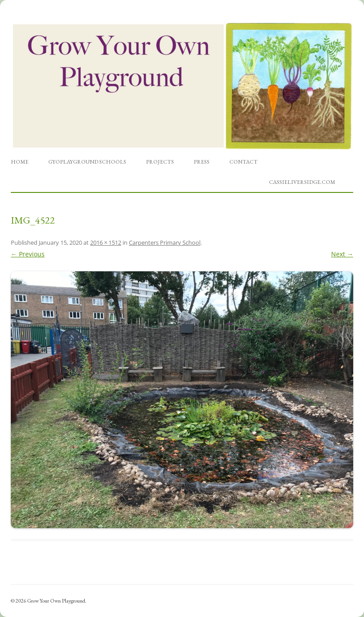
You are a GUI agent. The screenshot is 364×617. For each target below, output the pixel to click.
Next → (342, 254)
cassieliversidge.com (302, 182)
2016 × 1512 (106, 242)
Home (20, 162)
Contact (243, 162)
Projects (160, 162)
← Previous (28, 254)
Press (202, 162)
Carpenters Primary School (165, 242)
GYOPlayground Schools (87, 162)
